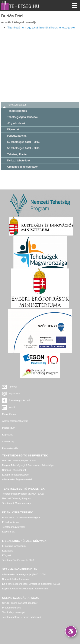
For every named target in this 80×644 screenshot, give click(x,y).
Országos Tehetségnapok (23, 167)
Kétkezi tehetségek (19, 161)
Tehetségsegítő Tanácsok (23, 117)
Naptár (12, 407)
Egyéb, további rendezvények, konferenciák (25, 589)
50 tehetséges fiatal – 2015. (24, 148)
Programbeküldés (12, 608)
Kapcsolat (7, 435)
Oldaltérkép (8, 441)
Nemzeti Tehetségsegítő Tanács (19, 461)
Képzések (7, 551)
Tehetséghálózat (17, 105)
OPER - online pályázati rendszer (20, 603)
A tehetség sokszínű (19, 400)
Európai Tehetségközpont (16, 475)
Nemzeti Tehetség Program (17, 498)
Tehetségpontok (17, 111)
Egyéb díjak (8, 532)
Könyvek (7, 555)
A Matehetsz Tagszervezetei (17, 479)
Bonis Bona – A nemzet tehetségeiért (22, 517)
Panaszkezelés (10, 448)
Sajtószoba (14, 394)
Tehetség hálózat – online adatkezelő (22, 617)
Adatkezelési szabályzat (15, 421)
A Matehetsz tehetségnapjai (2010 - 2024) (24, 574)
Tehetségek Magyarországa (17, 503)
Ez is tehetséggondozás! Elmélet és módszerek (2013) (31, 584)
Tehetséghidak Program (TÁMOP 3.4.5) (23, 494)
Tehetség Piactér (17, 154)
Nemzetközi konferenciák (15, 579)
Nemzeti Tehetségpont (14, 470)
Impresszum (9, 428)
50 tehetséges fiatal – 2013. (24, 142)
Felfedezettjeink (17, 136)
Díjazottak (13, 130)
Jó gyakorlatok (16, 123)
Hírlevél (13, 387)
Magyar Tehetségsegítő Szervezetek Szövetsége (28, 465)
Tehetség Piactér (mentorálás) (18, 560)
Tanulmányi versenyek (14, 612)
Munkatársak (9, 414)
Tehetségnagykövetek (14, 527)
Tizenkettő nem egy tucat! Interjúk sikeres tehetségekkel (41, 28)
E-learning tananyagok (14, 546)
